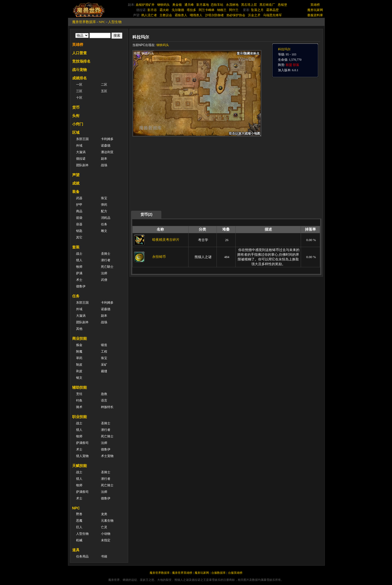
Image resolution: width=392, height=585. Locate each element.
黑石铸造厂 (267, 5)
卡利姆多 (107, 139)
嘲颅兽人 (196, 15)
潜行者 (106, 260)
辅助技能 (79, 387)
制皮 (79, 365)
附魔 (79, 352)
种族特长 (107, 407)
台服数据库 (218, 573)
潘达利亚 (107, 152)
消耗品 (106, 218)
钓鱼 (79, 400)
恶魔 (79, 521)
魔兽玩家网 (315, 10)
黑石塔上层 (249, 5)
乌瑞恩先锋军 (272, 15)
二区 (104, 85)
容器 (79, 224)
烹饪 (79, 394)
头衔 (76, 116)
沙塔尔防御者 (214, 15)
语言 (104, 400)
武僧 (104, 280)
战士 (79, 254)
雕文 (104, 231)
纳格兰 (222, 10)
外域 (79, 146)
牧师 (79, 267)
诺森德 (106, 146)
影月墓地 (203, 5)
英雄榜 (315, 5)
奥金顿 (177, 5)
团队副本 (82, 165)
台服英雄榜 (235, 573)
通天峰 (189, 5)
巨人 (79, 527)
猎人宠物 (82, 456)
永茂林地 (232, 5)
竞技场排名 (81, 61)
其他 (79, 329)
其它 (79, 237)
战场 (104, 165)
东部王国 (82, 139)
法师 (104, 273)
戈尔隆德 (178, 10)
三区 (79, 91)
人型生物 (115, 22)
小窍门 (78, 124)
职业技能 (79, 417)
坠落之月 (257, 10)
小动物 (106, 534)
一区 (79, 85)
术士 (79, 280)
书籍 (104, 556)
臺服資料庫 (315, 15)
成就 (76, 183)
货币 (76, 107)
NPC (102, 22)
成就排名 (79, 78)
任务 (104, 224)
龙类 (104, 514)
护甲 (79, 205)
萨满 (79, 273)
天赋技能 (79, 466)
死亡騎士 (107, 267)
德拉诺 (81, 159)
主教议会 (166, 15)
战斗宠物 (79, 70)
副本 (104, 159)
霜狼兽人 (181, 15)
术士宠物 (107, 456)
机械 (79, 540)
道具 (76, 550)
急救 (104, 394)
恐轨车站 (217, 5)
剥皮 (79, 371)
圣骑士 (106, 254)
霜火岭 (164, 10)
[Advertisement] (182, 173)
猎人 (79, 260)
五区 (104, 91)
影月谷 (152, 10)
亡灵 (104, 527)
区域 (76, 132)
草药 (79, 358)
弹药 (104, 205)
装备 (76, 192)
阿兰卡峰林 (207, 10)
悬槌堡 (282, 5)
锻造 (104, 345)
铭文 (79, 378)
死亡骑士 (107, 436)
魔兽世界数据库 (84, 22)
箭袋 (79, 218)
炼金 (79, 345)
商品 (79, 211)
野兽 (79, 514)
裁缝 (104, 371)
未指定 (106, 540)
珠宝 (104, 198)
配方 (104, 211)
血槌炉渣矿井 (145, 5)
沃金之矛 (254, 15)
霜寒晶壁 (272, 10)
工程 (104, 352)
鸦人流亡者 (149, 15)
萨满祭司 (82, 443)
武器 (79, 198)
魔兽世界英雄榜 (182, 573)
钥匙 (79, 231)
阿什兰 (234, 10)
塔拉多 (191, 10)
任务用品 (82, 556)
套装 (76, 247)
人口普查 (79, 53)
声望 (76, 175)
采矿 (104, 365)
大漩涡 (81, 152)
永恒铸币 (159, 257)
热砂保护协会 (236, 15)
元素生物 (107, 521)
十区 (79, 98)
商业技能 (79, 338)
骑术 (79, 407)
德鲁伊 (81, 286)
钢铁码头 (163, 5)
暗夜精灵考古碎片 (166, 240)
